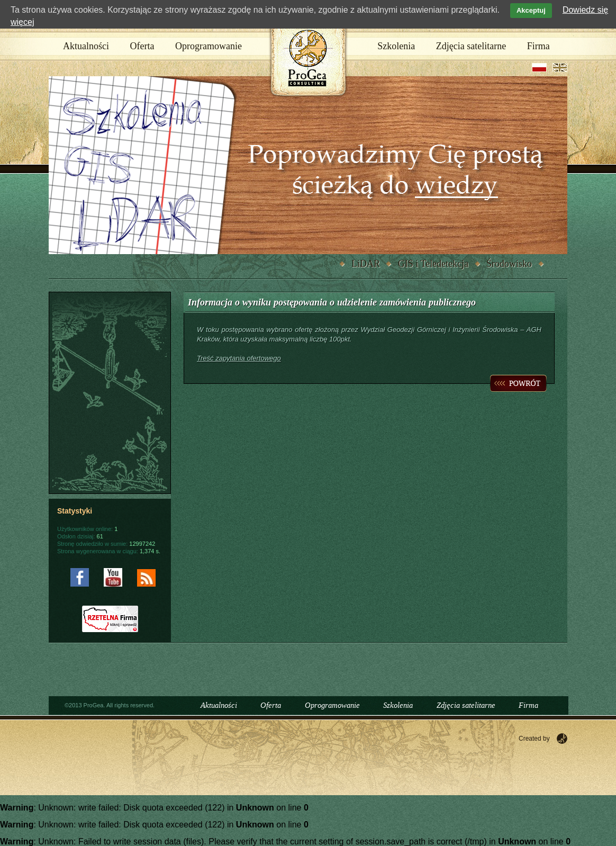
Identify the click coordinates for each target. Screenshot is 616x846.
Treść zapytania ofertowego (239, 358)
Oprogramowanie (209, 46)
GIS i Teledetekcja (433, 264)
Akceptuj (531, 10)
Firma (538, 46)
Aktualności (86, 46)
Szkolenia (396, 46)
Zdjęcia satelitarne (471, 46)
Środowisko (509, 264)
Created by (534, 739)
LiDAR (366, 264)
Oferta (142, 46)
